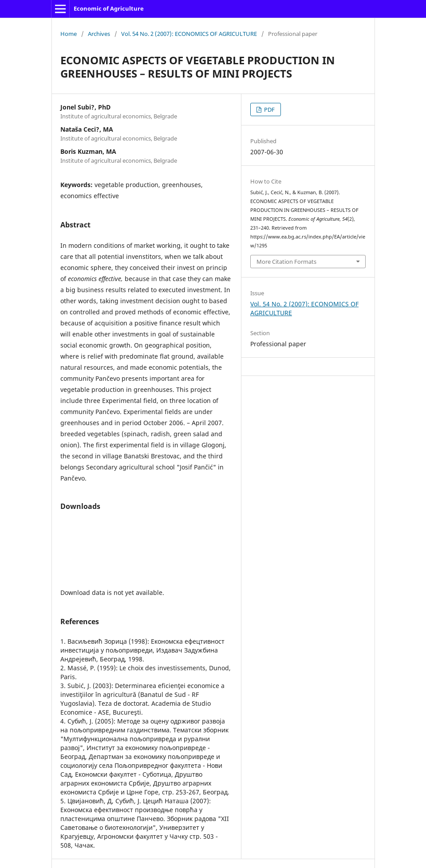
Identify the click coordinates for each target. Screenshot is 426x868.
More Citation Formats (286, 262)
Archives (99, 34)
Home (69, 34)
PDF (269, 109)
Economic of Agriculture (109, 8)
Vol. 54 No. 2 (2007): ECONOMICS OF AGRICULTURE (189, 34)
